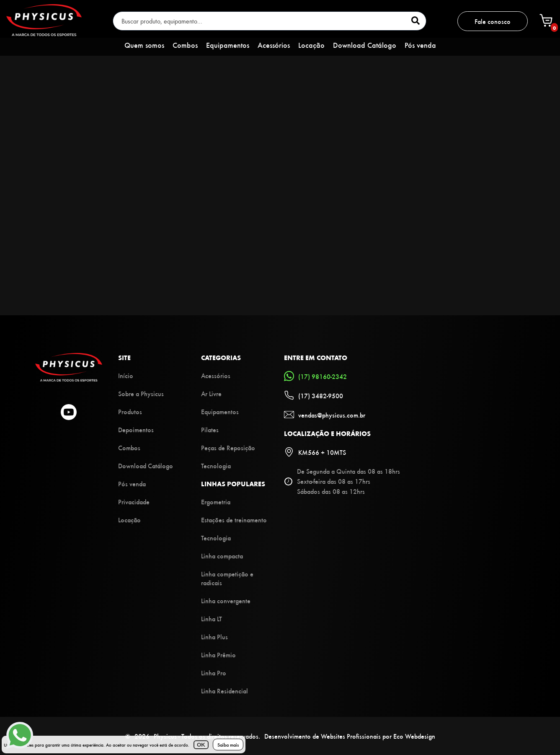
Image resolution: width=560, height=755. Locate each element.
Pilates (210, 429)
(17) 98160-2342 (315, 376)
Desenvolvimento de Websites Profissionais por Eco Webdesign (350, 736)
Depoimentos (136, 429)
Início (126, 375)
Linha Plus (214, 637)
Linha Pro (214, 673)
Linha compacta (222, 556)
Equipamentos (228, 45)
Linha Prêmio (218, 655)
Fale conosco (493, 21)
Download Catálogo (365, 45)
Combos (185, 45)
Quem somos (144, 45)
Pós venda (420, 45)
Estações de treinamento (234, 520)
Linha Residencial (225, 691)
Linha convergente (226, 601)
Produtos (130, 411)
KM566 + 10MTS (315, 452)
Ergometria (216, 502)
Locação (311, 45)
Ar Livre (211, 393)
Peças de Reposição (228, 448)
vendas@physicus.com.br (325, 415)
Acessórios (274, 45)
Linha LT (212, 619)
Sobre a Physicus (141, 393)
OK (201, 745)
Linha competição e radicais (227, 578)
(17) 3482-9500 (314, 395)
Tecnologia (216, 466)
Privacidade (134, 502)
